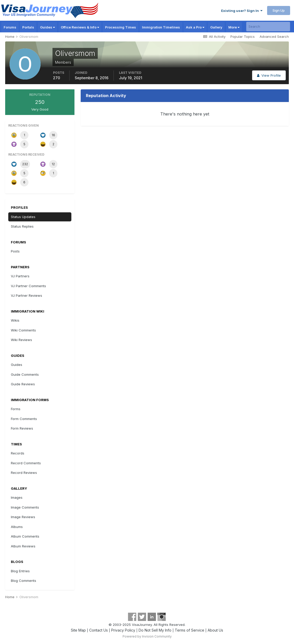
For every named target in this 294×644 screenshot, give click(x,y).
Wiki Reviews (21, 340)
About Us (215, 630)
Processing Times (120, 27)
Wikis (15, 320)
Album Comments (25, 536)
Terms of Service (190, 630)
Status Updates (23, 217)
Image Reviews (23, 517)
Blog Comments (24, 581)
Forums (10, 27)
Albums (17, 527)
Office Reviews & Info (80, 27)
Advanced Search (274, 37)
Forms (16, 409)
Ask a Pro (195, 27)
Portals (28, 27)
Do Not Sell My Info (155, 630)
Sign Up (279, 10)
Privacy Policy (123, 630)
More (234, 27)
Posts (15, 251)
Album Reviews (23, 546)
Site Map (78, 630)
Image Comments (25, 507)
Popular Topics (243, 37)
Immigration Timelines (161, 27)
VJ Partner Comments (28, 286)
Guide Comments (25, 374)
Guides (47, 27)
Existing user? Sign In (242, 11)
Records (18, 453)
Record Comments (26, 463)
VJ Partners (20, 276)
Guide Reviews (23, 384)
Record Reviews (24, 473)
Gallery (216, 27)
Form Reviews (22, 428)
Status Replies (22, 226)
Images (17, 497)
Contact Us (99, 630)
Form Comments (24, 419)
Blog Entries (20, 571)
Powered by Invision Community (147, 636)
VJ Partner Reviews (27, 295)
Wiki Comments (23, 330)
